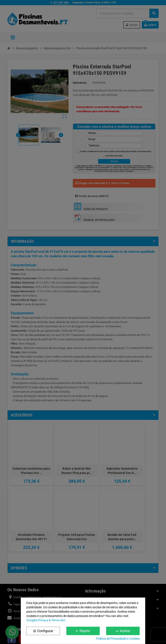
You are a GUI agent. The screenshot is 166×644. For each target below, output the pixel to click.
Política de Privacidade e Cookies (118, 639)
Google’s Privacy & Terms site (46, 620)
